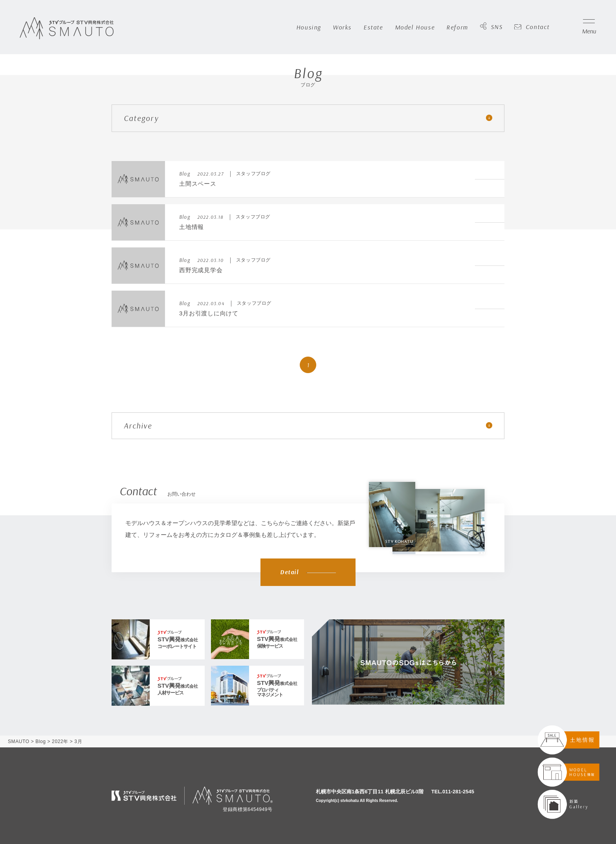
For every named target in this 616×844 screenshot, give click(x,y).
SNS (491, 27)
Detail (308, 572)
